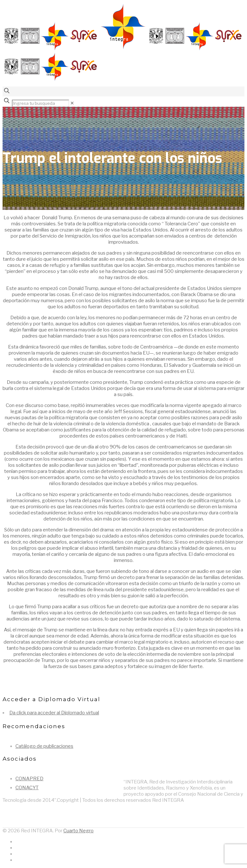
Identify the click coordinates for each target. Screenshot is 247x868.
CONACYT (27, 788)
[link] (72, 103)
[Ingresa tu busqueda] (41, 103)
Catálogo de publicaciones (44, 746)
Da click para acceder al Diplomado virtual (54, 713)
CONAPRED (29, 779)
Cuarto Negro (78, 831)
